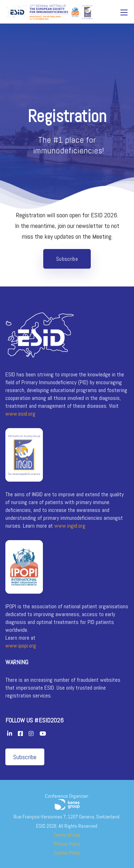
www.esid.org (20, 414)
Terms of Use (67, 835)
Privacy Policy (67, 844)
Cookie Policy (67, 853)
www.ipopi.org (21, 646)
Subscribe (25, 757)
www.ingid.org (70, 526)
